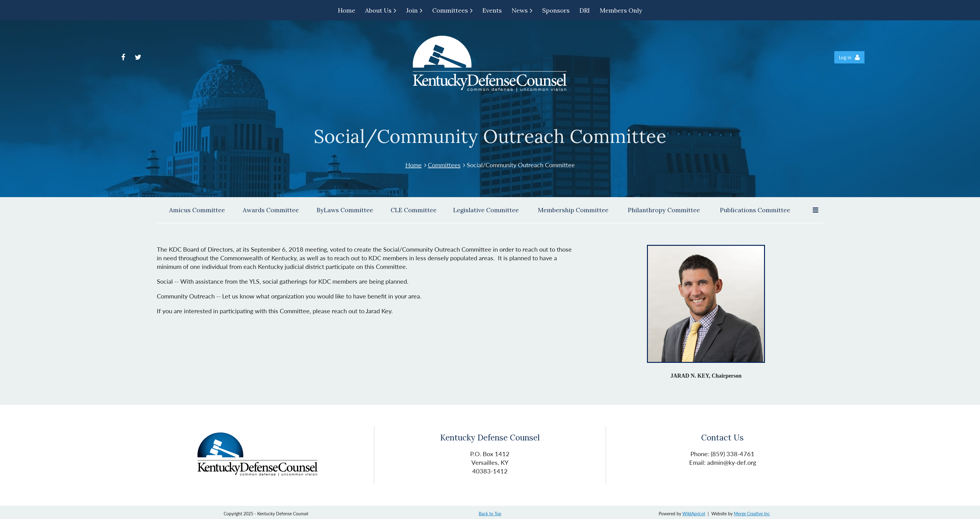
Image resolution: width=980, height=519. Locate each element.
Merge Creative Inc (752, 514)
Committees (444, 165)
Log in (845, 57)
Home (414, 165)
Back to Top (490, 514)
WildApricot (694, 514)
